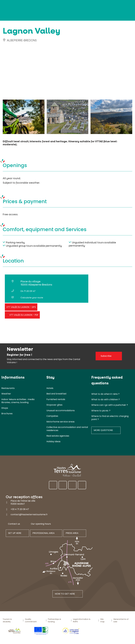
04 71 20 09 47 (28, 291)
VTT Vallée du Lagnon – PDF (24, 315)
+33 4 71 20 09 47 (20, 509)
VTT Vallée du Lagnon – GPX (21, 307)
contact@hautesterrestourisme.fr (29, 514)
